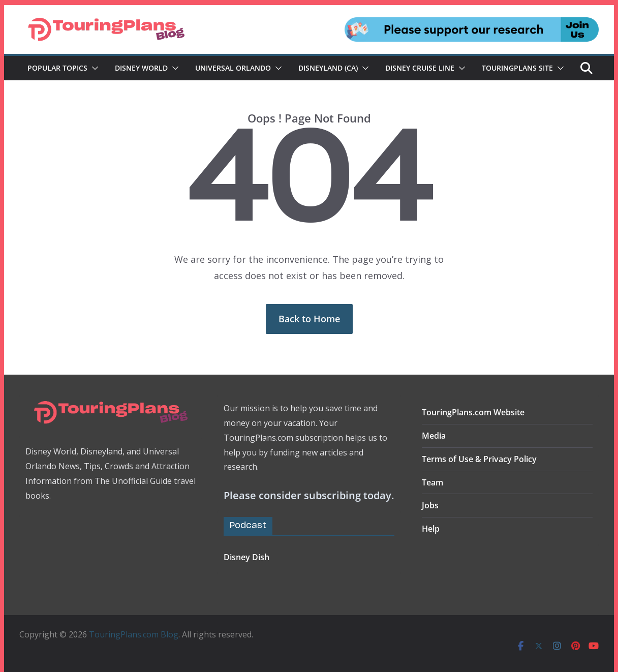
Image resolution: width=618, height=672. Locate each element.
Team (432, 482)
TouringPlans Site (517, 68)
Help (431, 529)
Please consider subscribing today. (309, 495)
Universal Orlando (233, 68)
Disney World (141, 68)
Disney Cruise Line (420, 68)
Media (434, 436)
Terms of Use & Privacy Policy (479, 459)
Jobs (430, 505)
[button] (93, 68)
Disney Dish (246, 557)
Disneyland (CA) (328, 68)
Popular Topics (57, 68)
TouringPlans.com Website (473, 412)
